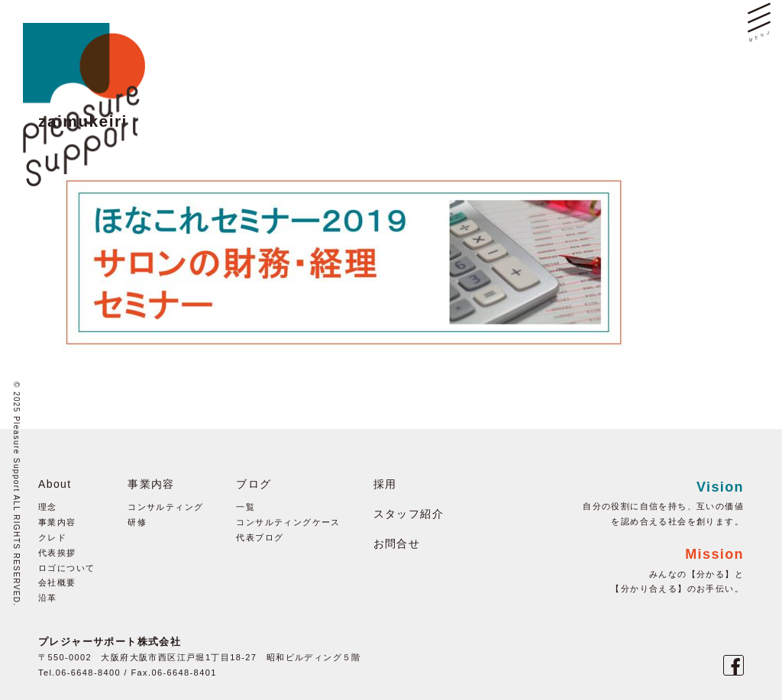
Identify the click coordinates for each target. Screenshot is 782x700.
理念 (48, 507)
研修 (137, 522)
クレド (52, 537)
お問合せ (397, 544)
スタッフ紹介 (409, 514)
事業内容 (57, 522)
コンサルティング (165, 507)
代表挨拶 (57, 553)
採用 (385, 484)
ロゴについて (66, 568)
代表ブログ (260, 537)
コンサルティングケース (288, 522)
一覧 (246, 507)
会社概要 (57, 582)
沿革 (48, 598)
